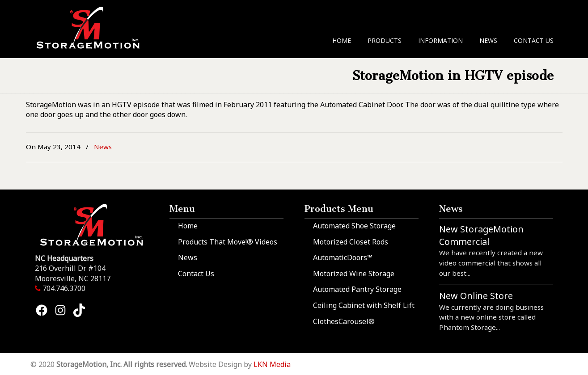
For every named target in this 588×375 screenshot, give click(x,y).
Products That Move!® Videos (228, 242)
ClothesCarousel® (344, 321)
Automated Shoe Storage (354, 226)
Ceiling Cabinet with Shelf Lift (364, 305)
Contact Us (196, 274)
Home (188, 226)
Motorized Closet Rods (351, 242)
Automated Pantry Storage (357, 289)
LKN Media (272, 364)
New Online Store (476, 296)
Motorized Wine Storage (354, 274)
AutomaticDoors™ (343, 257)
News (103, 147)
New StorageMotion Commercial (481, 235)
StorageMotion (94, 27)
